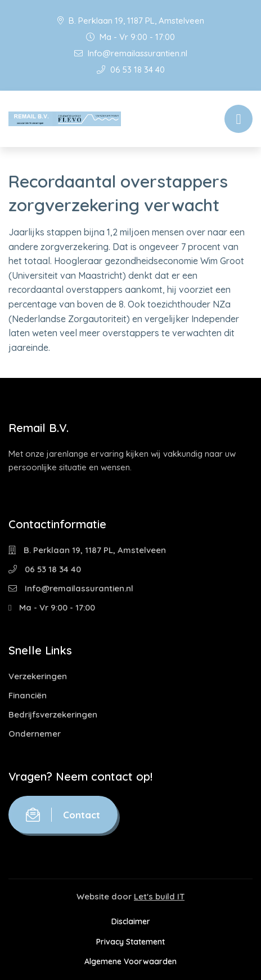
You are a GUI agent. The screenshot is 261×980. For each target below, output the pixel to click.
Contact (63, 815)
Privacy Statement (130, 942)
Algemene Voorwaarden (130, 961)
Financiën (28, 695)
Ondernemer (35, 734)
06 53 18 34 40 (131, 70)
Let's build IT (159, 896)
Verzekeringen (38, 676)
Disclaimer (131, 921)
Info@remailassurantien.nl (131, 53)
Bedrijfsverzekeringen (53, 714)
